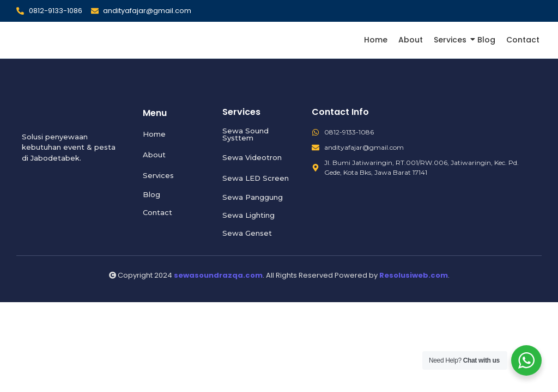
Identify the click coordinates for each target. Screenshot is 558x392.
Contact (523, 40)
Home (376, 40)
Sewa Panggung (253, 197)
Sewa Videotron (252, 157)
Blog (486, 40)
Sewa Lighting (248, 215)
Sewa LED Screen (256, 178)
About (411, 40)
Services (451, 40)
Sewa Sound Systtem (245, 134)
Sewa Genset (247, 233)
